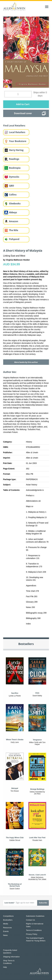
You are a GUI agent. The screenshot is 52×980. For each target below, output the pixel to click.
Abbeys (13, 212)
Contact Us (31, 920)
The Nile (14, 230)
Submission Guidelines (35, 916)
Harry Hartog (16, 150)
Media (6, 924)
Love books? (9, 903)
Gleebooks (15, 203)
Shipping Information (11, 957)
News (5, 935)
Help (5, 967)
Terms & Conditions (34, 930)
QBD (12, 186)
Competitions (8, 916)
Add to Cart (23, 104)
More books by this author (26, 362)
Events (6, 931)
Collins (13, 195)
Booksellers (8, 920)
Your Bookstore (18, 141)
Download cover (23, 113)
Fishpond (14, 239)
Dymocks (14, 177)
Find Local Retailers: (14, 126)
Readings (14, 159)
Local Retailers (17, 132)
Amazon (14, 221)
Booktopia (15, 168)
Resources (7, 928)
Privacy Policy (32, 934)
